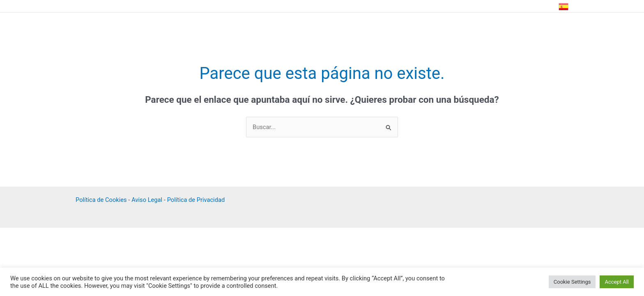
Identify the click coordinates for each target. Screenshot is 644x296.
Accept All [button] (617, 282)
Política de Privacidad (198, 200)
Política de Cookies (102, 200)
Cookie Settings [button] (572, 282)
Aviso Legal (148, 200)
